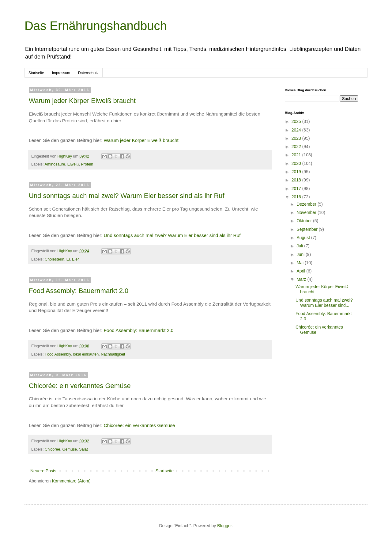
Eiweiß (73, 164)
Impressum (61, 73)
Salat (83, 449)
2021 (297, 155)
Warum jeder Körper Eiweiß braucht (82, 101)
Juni (301, 254)
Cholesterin (55, 259)
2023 (297, 138)
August (304, 238)
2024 (297, 130)
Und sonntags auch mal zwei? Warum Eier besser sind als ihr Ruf (127, 196)
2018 (297, 180)
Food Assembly (58, 354)
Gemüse (70, 449)
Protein (87, 164)
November (307, 212)
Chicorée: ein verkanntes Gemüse (80, 386)
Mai (300, 263)
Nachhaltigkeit (113, 354)
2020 (297, 163)
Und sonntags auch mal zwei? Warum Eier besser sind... (324, 303)
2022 (297, 147)
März (302, 279)
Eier (75, 259)
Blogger (224, 526)
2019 (297, 172)
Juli (300, 246)
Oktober (305, 221)
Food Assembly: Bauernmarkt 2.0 (79, 291)
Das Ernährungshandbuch (96, 26)
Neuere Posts (43, 471)
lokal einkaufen (86, 354)
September (307, 229)
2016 (297, 197)
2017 (297, 189)
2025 (297, 121)
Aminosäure (55, 164)
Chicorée (52, 449)
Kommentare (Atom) (71, 481)
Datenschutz (88, 73)
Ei (68, 259)
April (301, 271)
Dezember (307, 204)
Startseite (36, 73)
